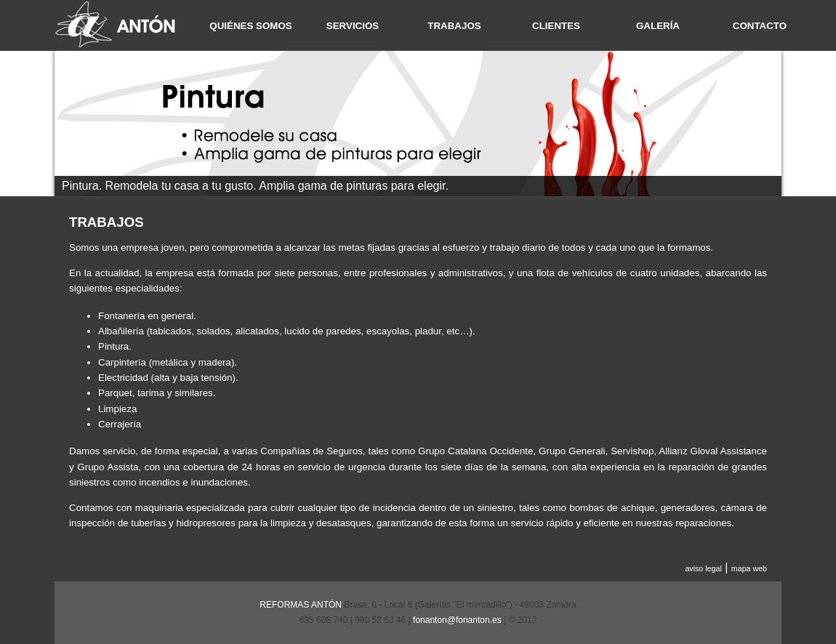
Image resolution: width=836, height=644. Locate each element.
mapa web (749, 568)
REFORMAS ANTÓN (301, 605)
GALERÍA (658, 26)
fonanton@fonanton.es (457, 620)
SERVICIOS (353, 26)
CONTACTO (760, 26)
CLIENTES (556, 26)
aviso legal (703, 568)
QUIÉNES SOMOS (250, 26)
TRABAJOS (454, 26)
